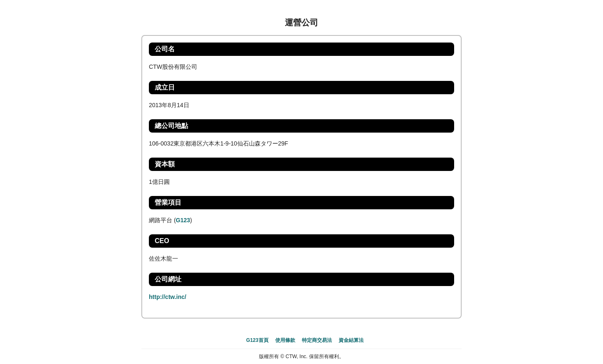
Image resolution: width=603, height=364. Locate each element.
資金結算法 (351, 340)
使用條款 (285, 340)
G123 (183, 220)
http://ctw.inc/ (168, 297)
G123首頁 (257, 340)
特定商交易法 (317, 340)
